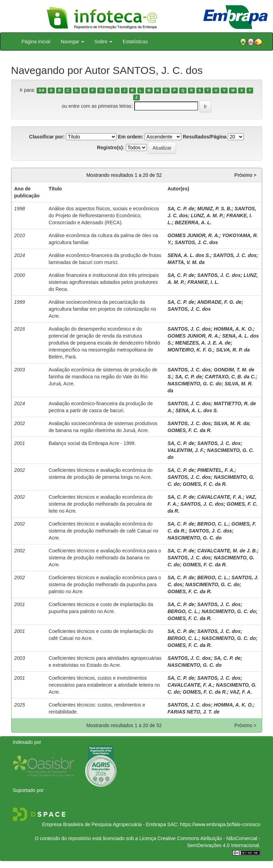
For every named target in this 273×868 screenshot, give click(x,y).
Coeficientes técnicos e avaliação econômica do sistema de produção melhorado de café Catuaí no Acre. (104, 531)
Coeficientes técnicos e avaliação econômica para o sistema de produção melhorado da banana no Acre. (105, 558)
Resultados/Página (204, 137)
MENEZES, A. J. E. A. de (203, 343)
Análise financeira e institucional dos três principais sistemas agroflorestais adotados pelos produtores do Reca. (104, 282)
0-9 (41, 90)
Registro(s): (111, 148)
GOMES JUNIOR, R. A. (193, 235)
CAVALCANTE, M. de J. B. (227, 551)
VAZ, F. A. (241, 692)
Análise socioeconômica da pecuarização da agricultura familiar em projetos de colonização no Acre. (103, 309)
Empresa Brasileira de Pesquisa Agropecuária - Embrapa (104, 824)
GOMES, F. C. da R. (189, 430)
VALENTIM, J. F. (186, 450)
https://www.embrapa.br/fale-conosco (220, 824)
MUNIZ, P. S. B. (215, 209)
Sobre (103, 41)
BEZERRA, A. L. (193, 222)
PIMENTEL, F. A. (216, 470)
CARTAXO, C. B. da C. (230, 377)
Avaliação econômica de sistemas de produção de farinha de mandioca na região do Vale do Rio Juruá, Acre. (103, 377)
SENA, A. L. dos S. (189, 255)
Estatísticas (135, 41)
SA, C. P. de (181, 209)
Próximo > (245, 175)
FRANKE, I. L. (203, 282)
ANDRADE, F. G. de (219, 302)
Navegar (72, 41)
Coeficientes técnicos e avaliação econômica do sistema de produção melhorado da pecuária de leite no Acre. (101, 504)
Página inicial (36, 41)
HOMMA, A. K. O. (233, 329)
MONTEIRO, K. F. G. (190, 350)
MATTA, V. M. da (186, 262)
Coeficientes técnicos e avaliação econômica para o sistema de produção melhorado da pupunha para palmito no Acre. (105, 584)
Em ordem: (131, 137)
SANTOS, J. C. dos (196, 242)
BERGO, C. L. (213, 524)
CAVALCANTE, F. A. (220, 497)
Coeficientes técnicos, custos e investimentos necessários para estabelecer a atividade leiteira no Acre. (104, 685)
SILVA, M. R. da (231, 423)
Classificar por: (47, 137)
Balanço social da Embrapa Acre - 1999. (92, 443)
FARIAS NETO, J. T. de (193, 712)
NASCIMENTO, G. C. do (194, 384)
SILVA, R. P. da (233, 350)
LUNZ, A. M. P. (207, 216)
